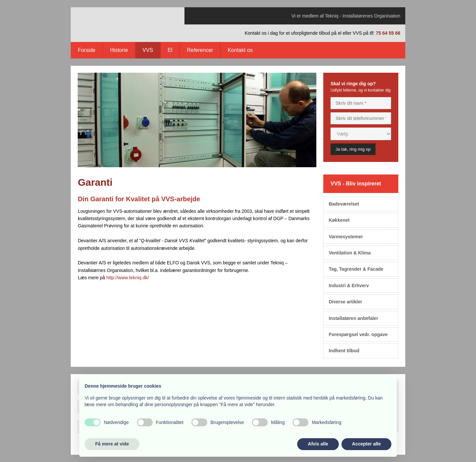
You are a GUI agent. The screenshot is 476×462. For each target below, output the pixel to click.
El (170, 50)
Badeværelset (344, 204)
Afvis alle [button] (318, 444)
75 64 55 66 (388, 33)
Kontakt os (240, 50)
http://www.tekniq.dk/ (128, 278)
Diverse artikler (345, 302)
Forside (86, 50)
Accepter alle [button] (366, 444)
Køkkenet (339, 220)
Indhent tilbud (344, 351)
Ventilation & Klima (350, 253)
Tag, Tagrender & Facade (356, 269)
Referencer (200, 50)
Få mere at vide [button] (112, 444)
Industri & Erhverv (349, 286)
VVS (148, 50)
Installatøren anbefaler (353, 318)
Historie (119, 50)
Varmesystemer (346, 237)
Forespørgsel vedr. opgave (358, 334)
